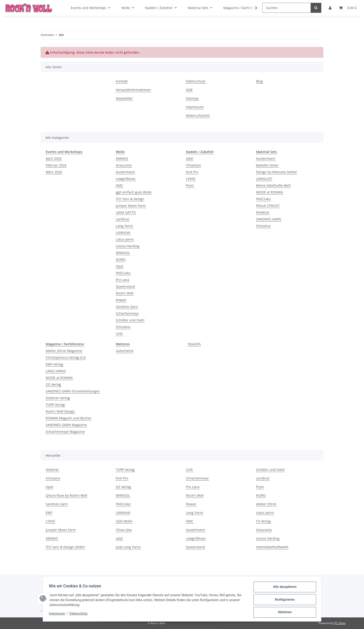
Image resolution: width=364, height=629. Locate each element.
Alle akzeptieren (283, 588)
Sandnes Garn (127, 307)
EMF (49, 513)
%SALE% (194, 344)
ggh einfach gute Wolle (134, 192)
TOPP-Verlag (55, 405)
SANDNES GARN (269, 219)
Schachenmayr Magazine (65, 432)
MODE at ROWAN (270, 192)
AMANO (122, 158)
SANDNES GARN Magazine (66, 425)
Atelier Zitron (266, 504)
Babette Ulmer (267, 165)
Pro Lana (123, 280)
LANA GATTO (126, 212)
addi (119, 538)
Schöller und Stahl (130, 320)
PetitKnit (263, 212)
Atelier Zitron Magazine (64, 351)
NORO (121, 259)
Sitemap (192, 98)
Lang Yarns (124, 226)
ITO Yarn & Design (130, 199)
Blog (259, 81)
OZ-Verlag (53, 384)
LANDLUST (264, 179)
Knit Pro (192, 172)
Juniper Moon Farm (131, 206)
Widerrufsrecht (198, 116)
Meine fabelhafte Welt (273, 185)
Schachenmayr (127, 313)
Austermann (125, 172)
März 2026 (54, 172)
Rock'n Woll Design (60, 411)
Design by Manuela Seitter (277, 172)
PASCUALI (123, 273)
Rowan (121, 300)
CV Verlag (263, 521)
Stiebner (52, 470)
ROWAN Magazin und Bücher (69, 418)
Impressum (58, 615)
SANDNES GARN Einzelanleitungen (73, 391)
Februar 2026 (56, 165)
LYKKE (191, 179)
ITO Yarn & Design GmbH (65, 547)
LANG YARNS (56, 371)
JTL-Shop (340, 623)
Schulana (123, 327)
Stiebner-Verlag (58, 398)
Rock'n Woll (125, 293)
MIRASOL (123, 253)
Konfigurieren (283, 600)
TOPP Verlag (125, 470)
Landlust (123, 219)
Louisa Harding (128, 246)
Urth (119, 334)
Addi (190, 158)
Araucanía (124, 165)
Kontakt (122, 81)
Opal (120, 266)
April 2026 (54, 158)
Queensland (125, 286)
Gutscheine (125, 351)
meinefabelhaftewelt (272, 547)
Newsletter (124, 98)
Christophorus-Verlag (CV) (66, 357)
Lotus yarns (125, 239)
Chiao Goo (124, 530)
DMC (120, 185)
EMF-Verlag (54, 364)
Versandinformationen (133, 90)
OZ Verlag (123, 487)
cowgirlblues (126, 179)
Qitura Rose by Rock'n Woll (67, 495)
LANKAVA (123, 233)
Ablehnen (283, 613)
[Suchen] (287, 8)
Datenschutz (80, 615)
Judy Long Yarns (128, 547)
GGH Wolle (124, 521)
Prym (190, 185)
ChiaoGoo (193, 165)
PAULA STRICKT (268, 206)
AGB (189, 90)
